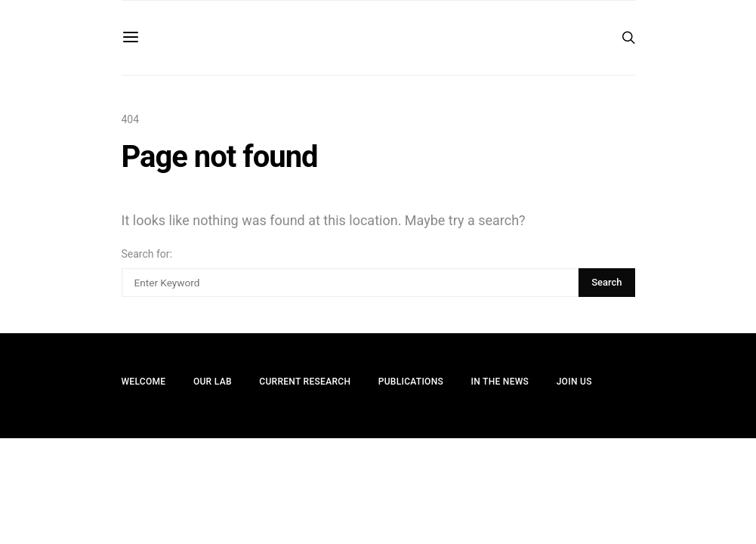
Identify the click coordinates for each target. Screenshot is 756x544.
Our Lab (213, 382)
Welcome (144, 382)
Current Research (305, 382)
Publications (411, 382)
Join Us (574, 382)
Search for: (147, 254)
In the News (500, 382)
